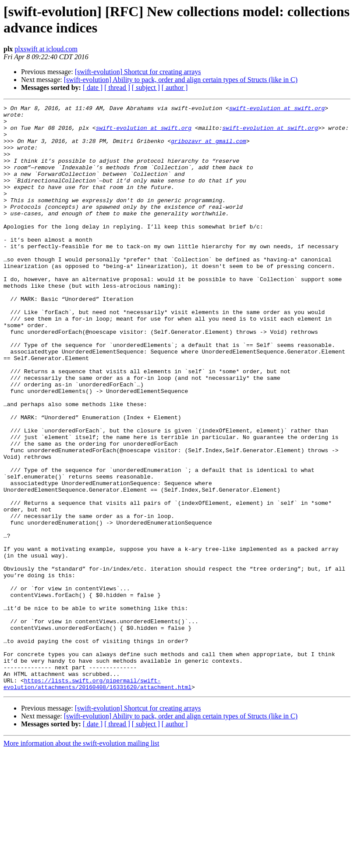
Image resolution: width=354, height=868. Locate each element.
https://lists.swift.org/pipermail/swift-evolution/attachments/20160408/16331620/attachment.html (97, 800)
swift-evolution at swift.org (277, 109)
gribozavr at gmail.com (209, 149)
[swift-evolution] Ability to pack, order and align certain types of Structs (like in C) (181, 80)
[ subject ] (146, 88)
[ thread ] (117, 88)
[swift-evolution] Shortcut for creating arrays (138, 72)
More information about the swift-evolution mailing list (81, 860)
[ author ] (175, 88)
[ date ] (93, 88)
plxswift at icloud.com (46, 49)
